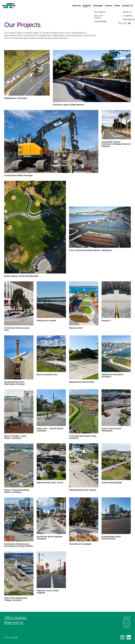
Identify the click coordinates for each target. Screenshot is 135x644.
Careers (109, 6)
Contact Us (127, 6)
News (117, 6)
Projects (87, 6)
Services (77, 6)
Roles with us (14, 623)
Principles (98, 6)
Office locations (15, 618)
